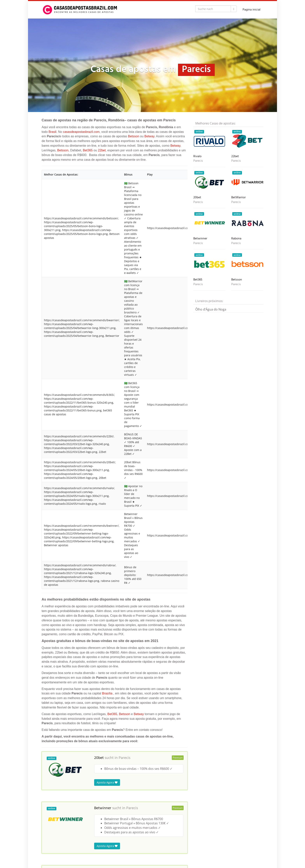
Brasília (107, 274)
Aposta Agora (107, 363)
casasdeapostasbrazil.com (81, 132)
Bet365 (88, 150)
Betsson (134, 136)
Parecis (124, 339)
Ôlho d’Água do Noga (211, 309)
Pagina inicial (252, 10)
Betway (149, 136)
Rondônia (84, 848)
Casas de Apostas (53, 848)
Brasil (53, 132)
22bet (102, 150)
